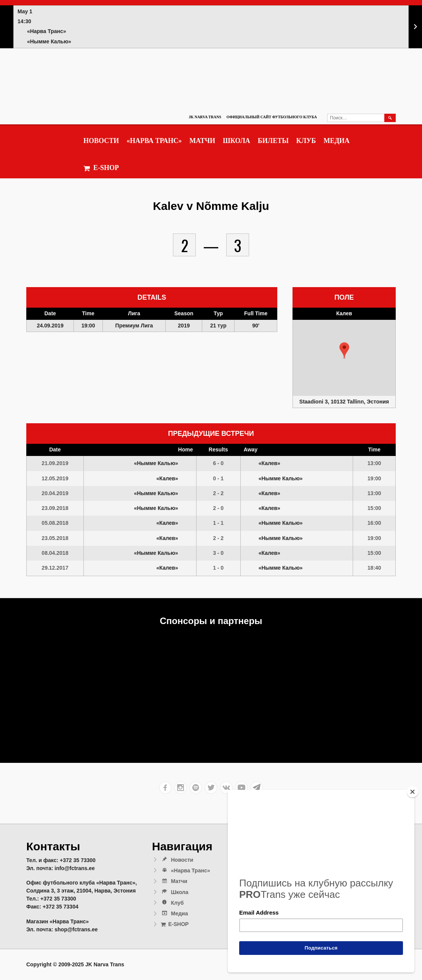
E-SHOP (101, 168)
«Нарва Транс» (154, 141)
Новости (101, 141)
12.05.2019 (55, 478)
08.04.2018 (55, 553)
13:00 (374, 463)
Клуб (306, 141)
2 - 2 (218, 493)
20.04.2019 (55, 493)
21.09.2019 (55, 463)
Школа (237, 141)
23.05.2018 (55, 538)
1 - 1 (218, 523)
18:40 (374, 568)
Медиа (336, 141)
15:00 (374, 508)
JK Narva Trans (205, 117)
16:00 (374, 523)
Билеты (273, 141)
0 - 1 (218, 478)
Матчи (202, 141)
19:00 (374, 478)
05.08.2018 (55, 523)
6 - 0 (218, 463)
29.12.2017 (55, 568)
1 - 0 (218, 568)
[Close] (412, 792)
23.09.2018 (55, 508)
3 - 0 (218, 553)
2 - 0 (218, 508)
